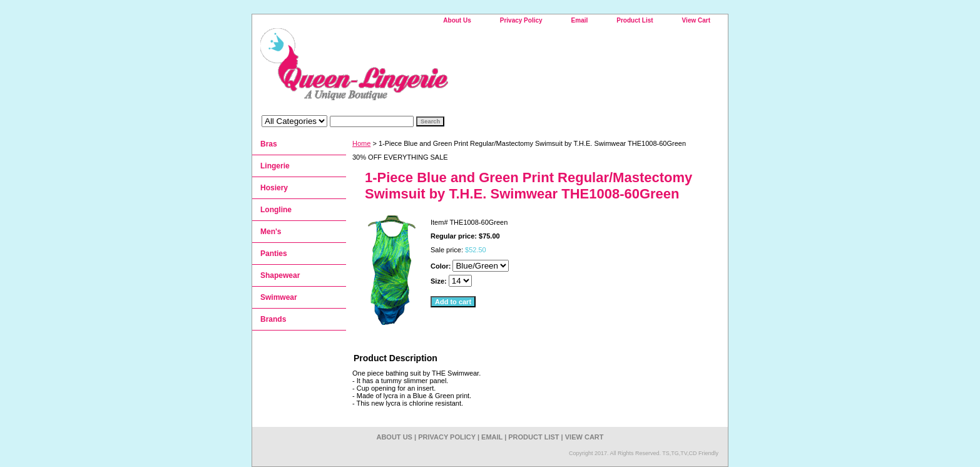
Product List (635, 20)
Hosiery (274, 188)
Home (361, 143)
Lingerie (275, 166)
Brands (273, 319)
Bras (269, 144)
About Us (457, 20)
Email (580, 20)
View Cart (696, 20)
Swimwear (279, 297)
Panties (274, 254)
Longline (276, 210)
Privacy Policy (521, 20)
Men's (271, 232)
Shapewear (280, 275)
